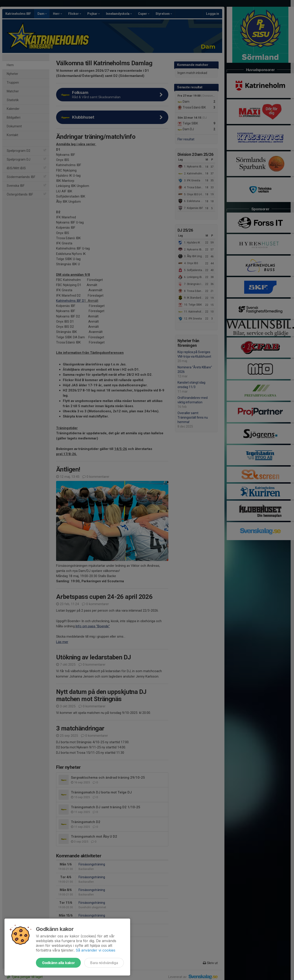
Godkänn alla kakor (58, 963)
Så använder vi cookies (95, 950)
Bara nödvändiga (104, 963)
